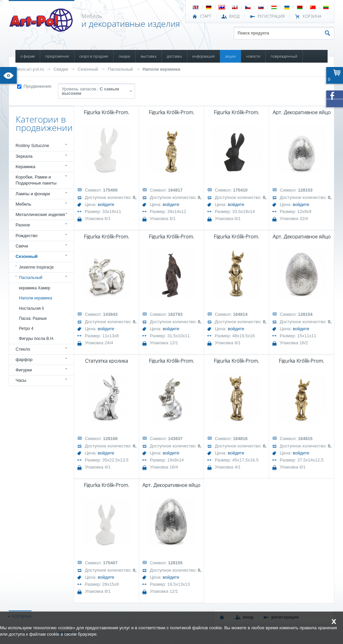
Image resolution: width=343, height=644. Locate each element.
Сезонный (88, 69)
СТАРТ (205, 16)
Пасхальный (120, 69)
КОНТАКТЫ (28, 69)
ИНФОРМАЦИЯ (203, 56)
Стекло (23, 349)
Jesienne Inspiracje (37, 267)
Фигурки (24, 370)
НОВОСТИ (253, 56)
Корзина (312, 16)
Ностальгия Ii (31, 308)
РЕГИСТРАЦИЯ (271, 16)
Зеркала (24, 156)
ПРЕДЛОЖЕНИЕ (57, 56)
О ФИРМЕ (28, 56)
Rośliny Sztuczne (32, 146)
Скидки (61, 69)
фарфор (24, 360)
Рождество (27, 236)
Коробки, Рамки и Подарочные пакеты (36, 180)
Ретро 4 (26, 329)
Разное (23, 225)
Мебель (24, 204)
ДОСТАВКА (174, 56)
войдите (106, 204)
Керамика (26, 167)
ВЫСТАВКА (149, 56)
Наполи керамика (162, 69)
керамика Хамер (35, 288)
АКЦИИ (230, 56)
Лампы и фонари (33, 194)
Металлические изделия (40, 214)
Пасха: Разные (33, 318)
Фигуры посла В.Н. (37, 339)
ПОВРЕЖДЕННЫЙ (284, 56)
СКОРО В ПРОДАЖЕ (94, 56)
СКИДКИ (124, 56)
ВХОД (234, 16)
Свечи (22, 246)
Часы (21, 380)
